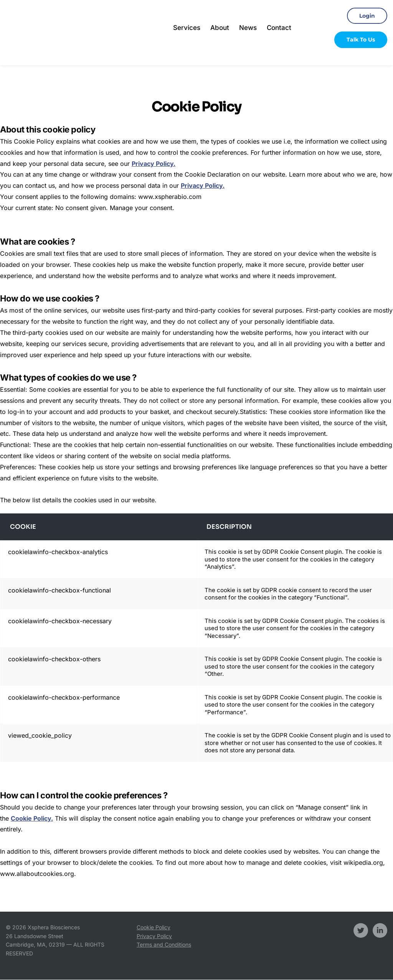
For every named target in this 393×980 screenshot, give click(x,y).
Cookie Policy (154, 928)
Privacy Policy (154, 936)
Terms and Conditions (164, 945)
